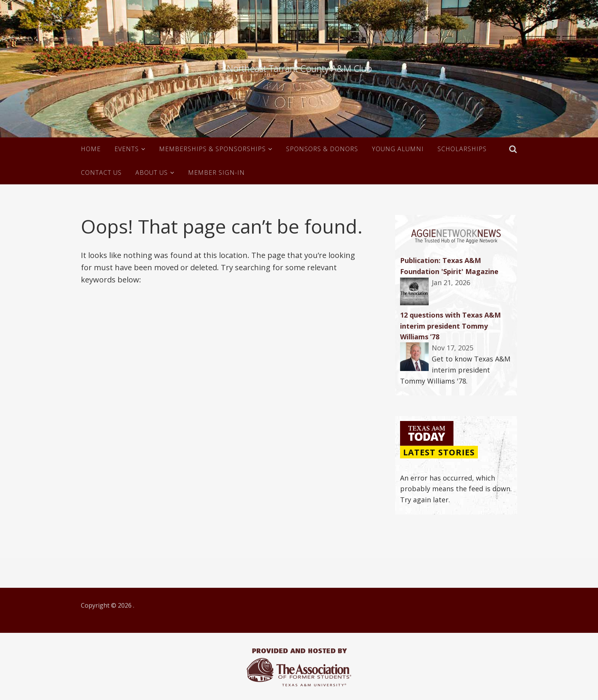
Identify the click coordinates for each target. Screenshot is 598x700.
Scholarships (462, 149)
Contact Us (101, 173)
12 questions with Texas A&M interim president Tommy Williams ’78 (450, 326)
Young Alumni (398, 149)
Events (127, 149)
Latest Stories (439, 452)
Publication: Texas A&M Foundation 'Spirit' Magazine (449, 266)
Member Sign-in (216, 173)
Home (91, 149)
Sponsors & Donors (322, 149)
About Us (152, 173)
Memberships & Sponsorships (212, 149)
